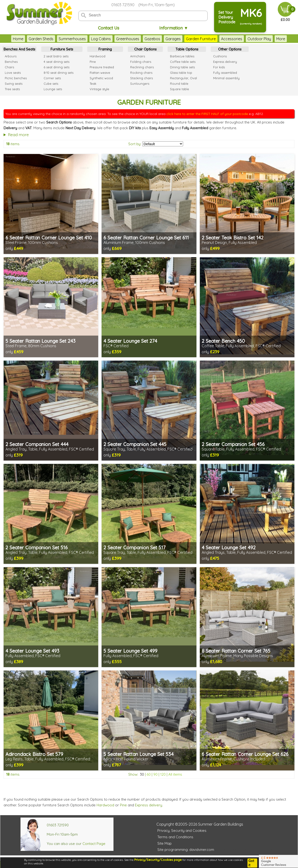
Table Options (187, 49)
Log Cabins (101, 39)
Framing (105, 49)
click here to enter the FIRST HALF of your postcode (207, 114)
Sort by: (135, 144)
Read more (18, 135)
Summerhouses (72, 39)
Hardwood (105, 805)
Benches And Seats (19, 49)
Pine (123, 805)
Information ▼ (174, 28)
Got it (251, 863)
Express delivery (149, 805)
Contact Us (109, 28)
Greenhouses (128, 39)
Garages (173, 39)
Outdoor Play (259, 39)
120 (163, 774)
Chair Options (145, 49)
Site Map (164, 843)
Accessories (232, 39)
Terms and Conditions (175, 837)
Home (18, 39)
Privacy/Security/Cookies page (158, 860)
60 (149, 774)
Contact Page (94, 844)
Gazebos (152, 39)
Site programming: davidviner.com (186, 850)
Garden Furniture (201, 39)
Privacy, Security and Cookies (182, 831)
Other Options (230, 49)
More (281, 39)
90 (155, 774)
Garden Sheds (41, 39)
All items (175, 774)
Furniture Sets (62, 49)
